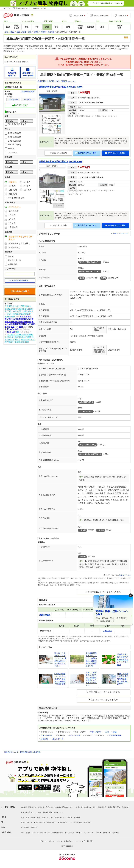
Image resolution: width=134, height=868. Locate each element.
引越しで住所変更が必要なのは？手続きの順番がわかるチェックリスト (91, 679)
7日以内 (12, 223)
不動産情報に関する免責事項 (30, 752)
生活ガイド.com (125, 575)
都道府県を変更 (28, 92)
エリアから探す (20, 105)
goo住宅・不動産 (8, 807)
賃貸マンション (60, 817)
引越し (28, 833)
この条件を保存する (12, 72)
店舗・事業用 (46, 735)
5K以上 (11, 149)
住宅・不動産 (75, 735)
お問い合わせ (69, 841)
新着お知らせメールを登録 (28, 72)
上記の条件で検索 (20, 291)
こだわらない (15, 207)
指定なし (13, 182)
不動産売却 (25, 828)
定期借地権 (13, 264)
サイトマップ (80, 841)
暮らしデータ (58, 739)
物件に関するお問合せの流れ (86, 807)
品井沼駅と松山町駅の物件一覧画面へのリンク (57, 81)
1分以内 (27, 182)
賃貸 (115, 732)
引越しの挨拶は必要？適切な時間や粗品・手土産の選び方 (123, 679)
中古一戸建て (95, 732)
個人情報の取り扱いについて (31, 812)
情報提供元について (11, 752)
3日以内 (12, 219)
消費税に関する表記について (53, 812)
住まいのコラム (89, 833)
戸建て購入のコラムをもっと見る (104, 692)
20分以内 (13, 194)
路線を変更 (13, 99)
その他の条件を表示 (19, 280)
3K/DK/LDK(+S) (14, 141)
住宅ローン (88, 823)
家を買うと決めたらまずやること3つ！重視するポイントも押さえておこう (60, 659)
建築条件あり (15, 247)
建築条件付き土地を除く (19, 243)
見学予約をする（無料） (87, 153)
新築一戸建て (51, 823)
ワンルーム (13, 152)
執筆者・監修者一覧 (104, 833)
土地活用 (34, 828)
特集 (23, 833)
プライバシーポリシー (48, 841)
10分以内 (13, 190)
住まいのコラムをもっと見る (104, 700)
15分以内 (28, 190)
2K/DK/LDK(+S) (14, 137)
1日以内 (12, 215)
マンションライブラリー (41, 833)
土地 (107, 732)
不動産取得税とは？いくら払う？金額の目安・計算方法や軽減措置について (91, 659)
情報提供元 (102, 807)
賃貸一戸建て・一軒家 (45, 817)
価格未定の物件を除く (17, 124)
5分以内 (12, 186)
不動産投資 (78, 823)
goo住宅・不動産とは (29, 807)
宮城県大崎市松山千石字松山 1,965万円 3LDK (61, 87)
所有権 (11, 257)
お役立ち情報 (6, 832)
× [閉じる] (131, 595)
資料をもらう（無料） (115, 153)
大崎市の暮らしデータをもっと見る (104, 592)
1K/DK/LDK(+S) (14, 133)
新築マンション (26, 823)
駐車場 (70, 817)
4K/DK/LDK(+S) (14, 145)
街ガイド (79, 833)
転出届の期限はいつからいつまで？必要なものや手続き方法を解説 (60, 679)
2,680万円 (108, 631)
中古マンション (39, 823)
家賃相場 (44, 739)
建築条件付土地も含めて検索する (20, 238)
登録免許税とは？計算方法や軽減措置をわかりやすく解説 (123, 659)
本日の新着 (14, 211)
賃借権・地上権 (14, 260)
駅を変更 (28, 99)
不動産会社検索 (115, 735)
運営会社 (90, 841)
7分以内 (27, 186)
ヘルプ (60, 841)
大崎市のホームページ (121, 233)
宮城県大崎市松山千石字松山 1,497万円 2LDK (61, 162)
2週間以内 (13, 227)
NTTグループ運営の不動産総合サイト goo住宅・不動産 (25, 8)
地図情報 (116, 833)
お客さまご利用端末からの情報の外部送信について (56, 807)
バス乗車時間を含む (16, 198)
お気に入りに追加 (58, 153)
